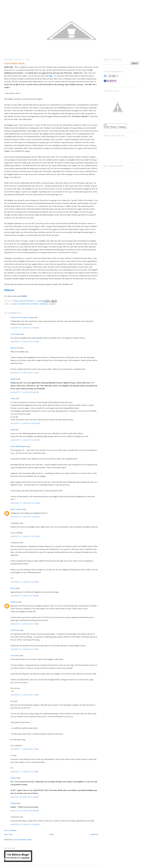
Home (52, 834)
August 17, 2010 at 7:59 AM (25, 328)
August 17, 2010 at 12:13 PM (25, 536)
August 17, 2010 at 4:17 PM (24, 624)
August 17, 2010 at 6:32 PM (24, 749)
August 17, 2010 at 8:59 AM (25, 341)
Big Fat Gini (15, 348)
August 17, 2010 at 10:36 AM (25, 423)
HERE (25, 296)
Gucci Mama (15, 334)
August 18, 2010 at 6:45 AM (25, 797)
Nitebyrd (9, 290)
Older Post (94, 834)
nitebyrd (13, 379)
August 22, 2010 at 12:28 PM (25, 824)
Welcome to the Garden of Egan (22, 317)
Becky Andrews (16, 509)
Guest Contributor (20, 304)
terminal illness (48, 304)
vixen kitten (15, 655)
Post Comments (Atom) (23, 840)
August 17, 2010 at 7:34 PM (24, 772)
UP (12, 755)
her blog (49, 76)
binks (12, 430)
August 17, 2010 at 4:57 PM (24, 649)
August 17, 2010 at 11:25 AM (25, 440)
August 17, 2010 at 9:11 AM (25, 373)
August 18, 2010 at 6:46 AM (25, 811)
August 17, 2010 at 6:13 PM (24, 695)
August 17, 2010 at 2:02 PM (24, 582)
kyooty (13, 588)
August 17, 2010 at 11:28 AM (25, 517)
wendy (13, 398)
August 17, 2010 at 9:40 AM (25, 392)
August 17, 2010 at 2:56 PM (24, 596)
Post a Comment (10, 830)
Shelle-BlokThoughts (18, 446)
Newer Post (8, 834)
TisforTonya (15, 630)
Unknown (14, 602)
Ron (12, 701)
